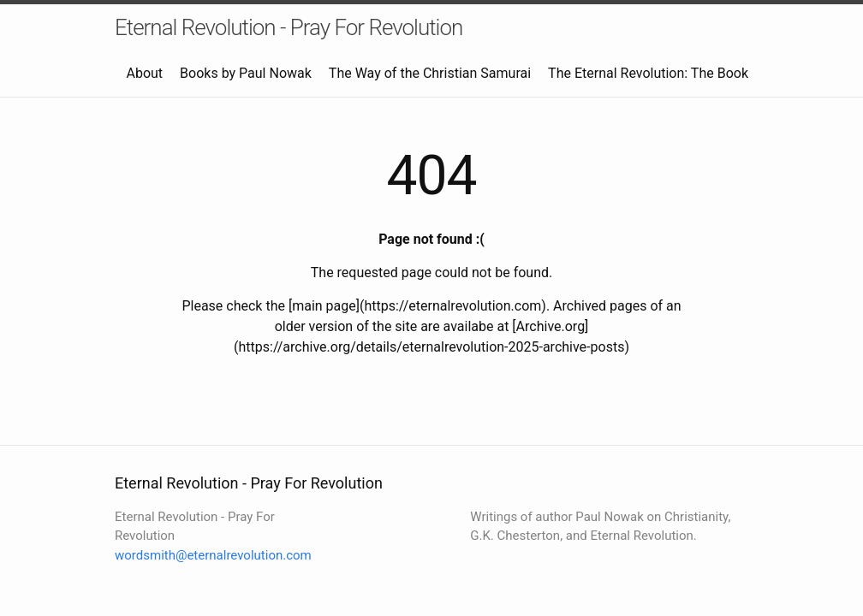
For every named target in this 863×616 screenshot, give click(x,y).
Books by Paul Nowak (246, 73)
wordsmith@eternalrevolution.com (213, 555)
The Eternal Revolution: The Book (648, 73)
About (144, 73)
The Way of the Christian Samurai (430, 73)
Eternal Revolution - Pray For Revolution (289, 27)
